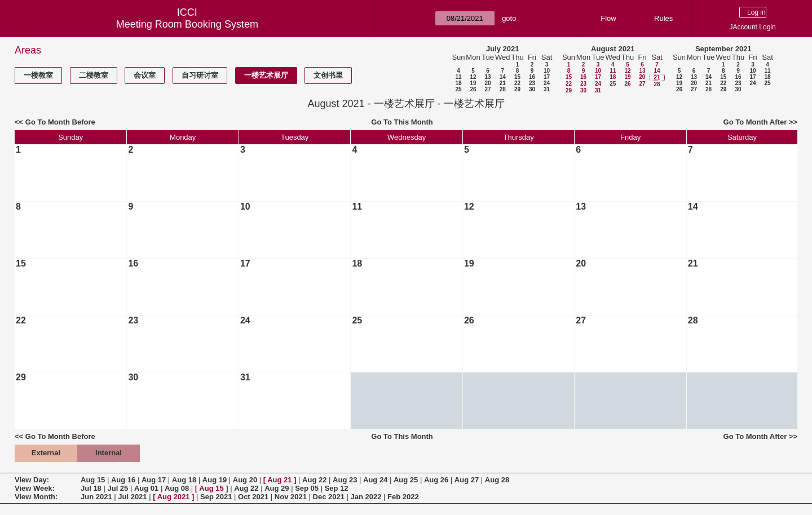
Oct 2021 (253, 497)
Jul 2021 (132, 497)
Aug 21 (279, 480)
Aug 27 (467, 480)
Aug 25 (406, 480)
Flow (608, 18)
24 (547, 83)
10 (547, 71)
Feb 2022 (403, 497)
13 (487, 77)
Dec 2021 (329, 497)
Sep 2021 (216, 497)
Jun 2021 (96, 497)
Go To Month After (755, 122)
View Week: (35, 488)
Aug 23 (345, 480)
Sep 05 (307, 488)
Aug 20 (245, 480)
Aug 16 (123, 480)
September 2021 (723, 49)
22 (517, 83)
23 (532, 83)
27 (487, 89)
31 (547, 89)
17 (547, 77)
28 (503, 89)
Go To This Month (402, 122)
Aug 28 (497, 480)
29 (517, 89)
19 (473, 83)
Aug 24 (375, 480)
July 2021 (503, 49)
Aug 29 (277, 488)
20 (487, 83)
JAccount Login (753, 27)
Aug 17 (154, 480)
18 (458, 83)
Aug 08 (177, 488)
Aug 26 (436, 480)
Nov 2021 (291, 497)
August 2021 (613, 49)
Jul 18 (91, 488)
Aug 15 (93, 480)
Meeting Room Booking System (187, 24)
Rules (663, 18)
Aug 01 (146, 488)
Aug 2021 (174, 497)
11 (458, 77)
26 (473, 89)
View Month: (36, 497)
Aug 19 (215, 480)
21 (503, 83)
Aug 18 (184, 480)
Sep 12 (337, 488)
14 (503, 77)
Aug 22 (314, 480)
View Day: (32, 480)
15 (517, 77)
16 (532, 77)
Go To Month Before (60, 122)
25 (458, 89)
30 (532, 89)
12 (473, 77)
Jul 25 (118, 488)
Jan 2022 (366, 497)
